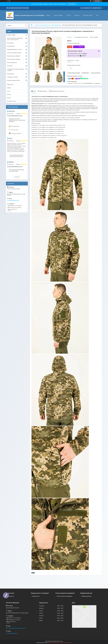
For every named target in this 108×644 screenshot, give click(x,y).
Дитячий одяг (11, 74)
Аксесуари (10, 66)
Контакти (77, 15)
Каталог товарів (58, 15)
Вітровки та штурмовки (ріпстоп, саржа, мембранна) (48, 25)
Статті (9, 91)
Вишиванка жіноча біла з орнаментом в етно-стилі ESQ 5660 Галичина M (17, 120)
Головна (48, 15)
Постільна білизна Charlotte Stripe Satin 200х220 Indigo (17, 170)
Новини (9, 88)
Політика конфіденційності (66, 643)
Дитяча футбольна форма (14, 59)
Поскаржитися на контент (54, 643)
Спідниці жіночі (36, 596)
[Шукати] (26, 25)
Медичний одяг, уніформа (14, 56)
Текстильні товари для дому (14, 53)
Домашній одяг (11, 46)
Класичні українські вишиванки (65, 596)
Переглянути (72, 4)
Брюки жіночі (11, 596)
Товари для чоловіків (12, 77)
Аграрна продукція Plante (13, 80)
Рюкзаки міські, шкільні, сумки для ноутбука (16, 70)
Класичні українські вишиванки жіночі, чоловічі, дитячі (15, 39)
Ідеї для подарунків (12, 63)
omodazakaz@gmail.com (13, 200)
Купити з (79, 47)
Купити (70, 47)
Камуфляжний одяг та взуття (14, 49)
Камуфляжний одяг (86, 596)
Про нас (69, 15)
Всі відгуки (17, 177)
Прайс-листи (10, 84)
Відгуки (9, 98)
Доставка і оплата (88, 15)
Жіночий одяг (10, 43)
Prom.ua (61, 641)
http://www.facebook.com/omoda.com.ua (16, 628)
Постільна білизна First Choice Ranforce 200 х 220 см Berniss (17, 156)
